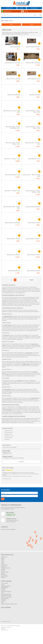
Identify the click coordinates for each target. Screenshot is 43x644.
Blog (2, 606)
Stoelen (3, 565)
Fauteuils (3, 567)
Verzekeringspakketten (6, 598)
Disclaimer (3, 632)
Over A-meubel (9, 8)
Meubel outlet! (4, 569)
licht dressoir (7, 339)
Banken (3, 562)
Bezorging (3, 592)
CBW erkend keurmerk (6, 595)
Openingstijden (4, 591)
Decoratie (3, 581)
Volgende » (32, 283)
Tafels (2, 566)
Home (2, 24)
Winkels (22, 8)
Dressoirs (3, 574)
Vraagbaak (3, 603)
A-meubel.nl (17, 629)
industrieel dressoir (8, 320)
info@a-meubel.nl (7, 460)
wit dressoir (20, 384)
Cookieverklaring (5, 602)
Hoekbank (3, 573)
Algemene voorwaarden (6, 601)
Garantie (3, 594)
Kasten (6, 24)
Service (3, 596)
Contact (22, 465)
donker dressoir (7, 393)
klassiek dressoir (35, 402)
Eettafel (3, 577)
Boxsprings (4, 570)
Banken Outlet (4, 580)
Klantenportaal (34, 8)
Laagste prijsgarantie (6, 590)
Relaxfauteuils (4, 578)
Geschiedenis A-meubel (6, 599)
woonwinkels (8, 413)
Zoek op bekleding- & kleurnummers (9, 607)
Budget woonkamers (6, 571)
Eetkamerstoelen (5, 576)
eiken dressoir (29, 356)
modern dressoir (8, 329)
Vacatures (3, 605)
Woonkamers (4, 560)
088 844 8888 (6, 454)
